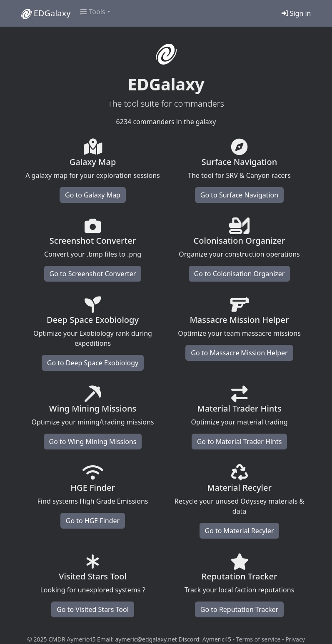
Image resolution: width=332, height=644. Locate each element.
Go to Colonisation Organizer (240, 274)
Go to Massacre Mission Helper (239, 353)
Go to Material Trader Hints (240, 442)
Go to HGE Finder (93, 521)
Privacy (295, 639)
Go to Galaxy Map (93, 195)
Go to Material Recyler (240, 531)
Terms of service (258, 639)
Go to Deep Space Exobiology (93, 363)
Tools (93, 12)
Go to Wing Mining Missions (93, 442)
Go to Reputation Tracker (239, 609)
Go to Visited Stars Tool (93, 609)
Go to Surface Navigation (239, 195)
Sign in (296, 13)
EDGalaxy (46, 13)
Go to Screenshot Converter (93, 274)
